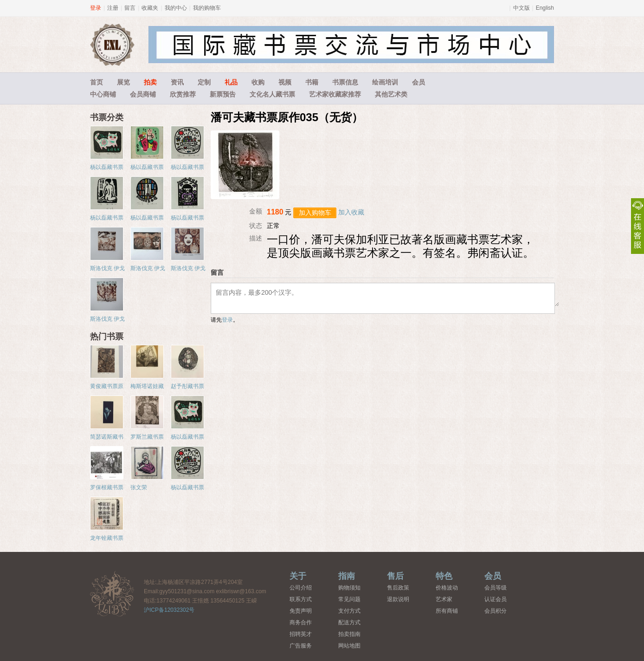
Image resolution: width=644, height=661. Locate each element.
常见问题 (349, 599)
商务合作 (301, 622)
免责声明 (301, 611)
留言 (130, 8)
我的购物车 (207, 8)
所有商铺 (447, 611)
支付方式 (349, 611)
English (545, 8)
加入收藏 (351, 212)
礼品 (231, 82)
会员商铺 (143, 94)
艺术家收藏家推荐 (335, 94)
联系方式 (301, 599)
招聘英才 (301, 634)
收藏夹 (150, 8)
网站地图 (349, 646)
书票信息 (345, 82)
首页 (97, 82)
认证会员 (496, 599)
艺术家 (444, 599)
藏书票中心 (112, 593)
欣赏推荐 (183, 94)
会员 (419, 82)
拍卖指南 (349, 634)
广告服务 (301, 646)
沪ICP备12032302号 (169, 610)
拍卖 (150, 82)
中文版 (522, 8)
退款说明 (398, 599)
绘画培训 (385, 82)
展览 (123, 82)
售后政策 (398, 588)
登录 (96, 8)
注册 (113, 8)
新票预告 (223, 94)
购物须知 (349, 588)
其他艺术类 (391, 94)
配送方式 (349, 622)
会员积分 (496, 611)
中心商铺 (103, 94)
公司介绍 (301, 588)
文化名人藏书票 (272, 94)
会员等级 (496, 588)
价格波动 (447, 588)
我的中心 (176, 8)
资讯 (177, 82)
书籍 (312, 82)
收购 (258, 82)
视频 (285, 82)
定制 (204, 82)
